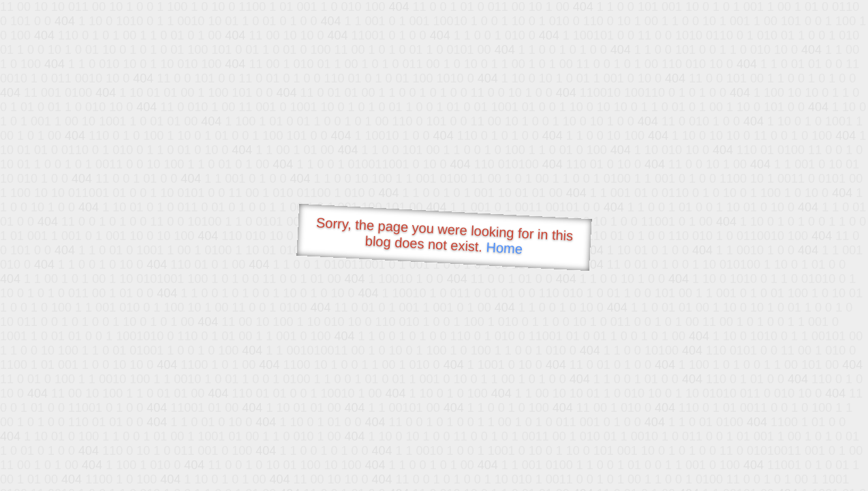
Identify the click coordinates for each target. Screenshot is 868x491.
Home (504, 248)
